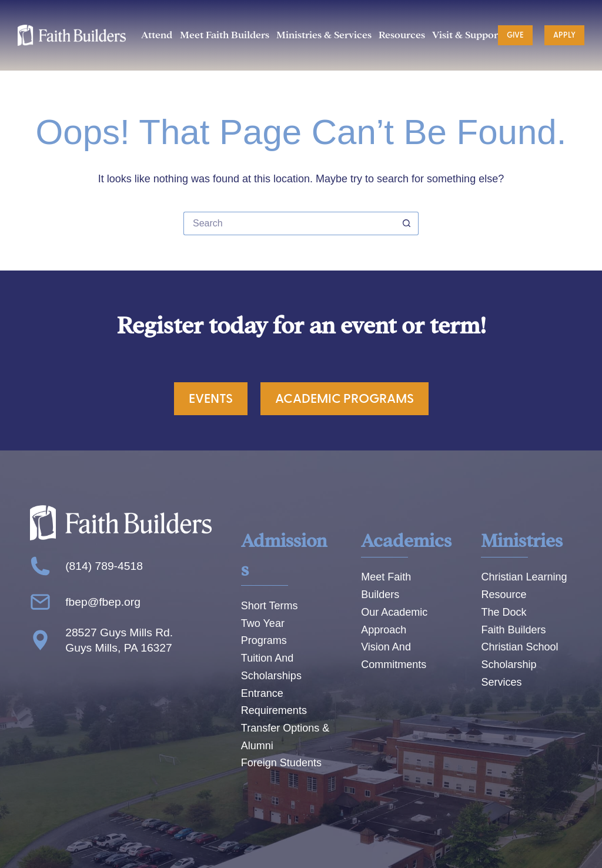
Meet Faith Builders (225, 35)
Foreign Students (281, 763)
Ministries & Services (324, 35)
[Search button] (407, 223)
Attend (157, 35)
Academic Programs (345, 399)
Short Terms (270, 606)
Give (515, 35)
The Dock (504, 612)
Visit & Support (467, 35)
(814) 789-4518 (104, 566)
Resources (402, 35)
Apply (564, 35)
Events (211, 399)
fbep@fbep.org (103, 602)
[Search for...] (289, 223)
